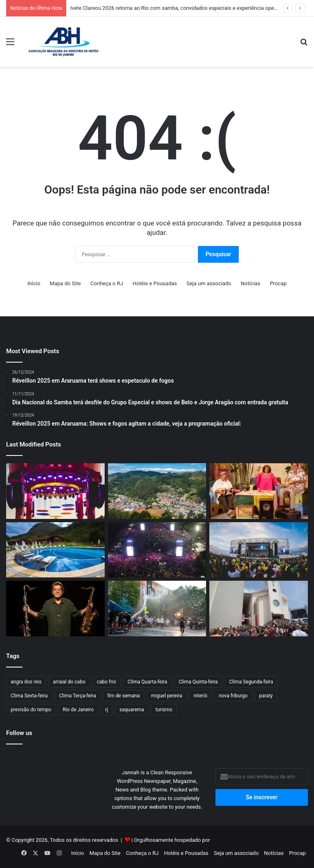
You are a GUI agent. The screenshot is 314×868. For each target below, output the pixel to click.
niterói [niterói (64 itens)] (200, 696)
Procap (278, 283)
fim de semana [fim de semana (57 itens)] (124, 696)
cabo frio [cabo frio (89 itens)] (107, 682)
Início (34, 283)
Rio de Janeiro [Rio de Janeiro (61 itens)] (78, 710)
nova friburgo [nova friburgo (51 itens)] (233, 696)
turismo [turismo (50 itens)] (164, 710)
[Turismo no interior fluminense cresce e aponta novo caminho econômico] (157, 491)
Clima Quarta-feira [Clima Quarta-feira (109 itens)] (147, 682)
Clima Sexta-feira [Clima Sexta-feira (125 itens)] (29, 696)
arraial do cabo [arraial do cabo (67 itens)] (69, 682)
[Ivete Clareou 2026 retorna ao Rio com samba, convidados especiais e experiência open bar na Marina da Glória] (55, 491)
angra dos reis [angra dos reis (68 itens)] (26, 682)
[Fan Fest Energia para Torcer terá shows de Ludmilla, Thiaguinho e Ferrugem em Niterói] (259, 550)
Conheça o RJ (107, 283)
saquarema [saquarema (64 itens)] (132, 710)
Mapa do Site (65, 283)
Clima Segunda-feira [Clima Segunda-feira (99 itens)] (251, 682)
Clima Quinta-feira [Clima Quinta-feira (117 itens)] (198, 682)
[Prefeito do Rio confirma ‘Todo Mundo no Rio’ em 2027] (157, 550)
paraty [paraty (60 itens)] (266, 696)
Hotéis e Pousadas (155, 283)
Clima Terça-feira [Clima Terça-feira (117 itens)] (78, 696)
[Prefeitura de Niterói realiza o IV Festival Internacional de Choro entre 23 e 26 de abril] (55, 609)
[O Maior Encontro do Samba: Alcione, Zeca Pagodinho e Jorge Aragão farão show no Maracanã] (259, 491)
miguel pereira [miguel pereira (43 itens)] (167, 696)
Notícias (251, 283)
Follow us (19, 733)
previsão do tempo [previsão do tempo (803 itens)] (31, 710)
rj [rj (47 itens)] (107, 710)
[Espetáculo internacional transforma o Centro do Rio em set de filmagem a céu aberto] (157, 609)
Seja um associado (209, 283)
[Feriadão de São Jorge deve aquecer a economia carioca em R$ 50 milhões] (259, 609)
